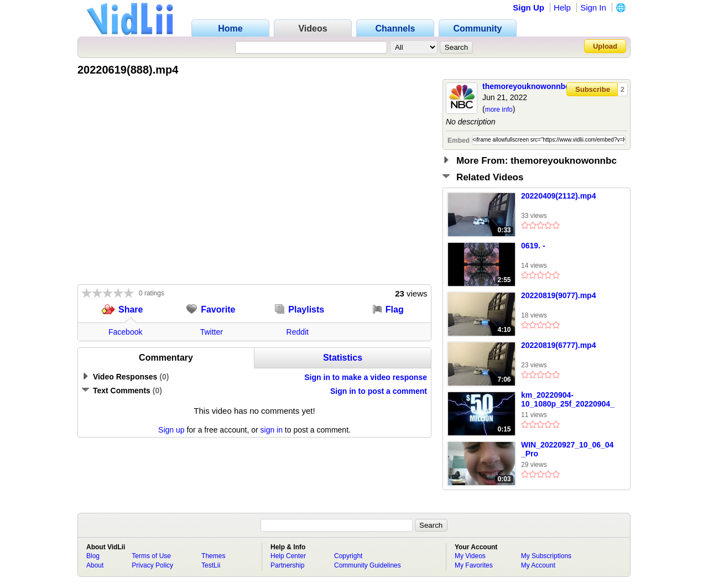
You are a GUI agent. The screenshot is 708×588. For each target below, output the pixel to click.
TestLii (211, 565)
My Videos (470, 556)
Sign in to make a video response (366, 377)
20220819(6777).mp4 (558, 345)
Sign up (171, 430)
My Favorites (474, 565)
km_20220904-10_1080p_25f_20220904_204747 (568, 400)
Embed (459, 141)
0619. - (533, 246)
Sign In (593, 7)
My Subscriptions (546, 556)
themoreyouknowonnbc (526, 86)
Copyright (348, 556)
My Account (538, 565)
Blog (93, 556)
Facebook (125, 332)
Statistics (343, 358)
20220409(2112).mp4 (558, 196)
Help (562, 7)
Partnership (287, 565)
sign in (272, 430)
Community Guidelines (368, 565)
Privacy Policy (152, 565)
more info (499, 110)
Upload (605, 46)
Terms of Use (151, 556)
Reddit (298, 332)
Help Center (288, 556)
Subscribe (593, 89)
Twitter (212, 332)
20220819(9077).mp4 (558, 295)
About (95, 565)
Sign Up (529, 7)
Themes (213, 556)
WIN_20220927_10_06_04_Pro (567, 449)
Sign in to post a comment (379, 391)
